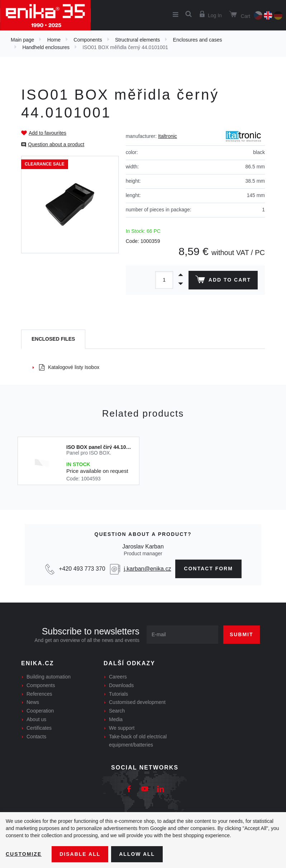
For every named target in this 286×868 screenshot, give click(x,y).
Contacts (36, 737)
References (39, 694)
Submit (242, 634)
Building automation (49, 677)
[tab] (53, 339)
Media (116, 719)
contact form (208, 569)
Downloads (121, 685)
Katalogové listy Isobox (69, 367)
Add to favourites (47, 133)
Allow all (137, 854)
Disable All (80, 854)
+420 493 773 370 (82, 569)
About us (36, 719)
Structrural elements (137, 40)
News (33, 702)
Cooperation (40, 711)
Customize (24, 854)
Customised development (137, 702)
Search (117, 711)
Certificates (39, 728)
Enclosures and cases (198, 40)
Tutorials (118, 694)
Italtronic (168, 136)
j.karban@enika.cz (148, 569)
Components (88, 40)
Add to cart (223, 281)
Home (54, 40)
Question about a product (56, 144)
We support (122, 728)
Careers (118, 677)
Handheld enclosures (46, 47)
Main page (22, 40)
